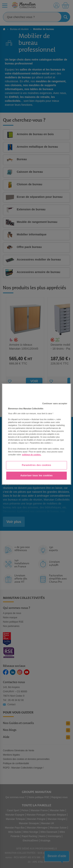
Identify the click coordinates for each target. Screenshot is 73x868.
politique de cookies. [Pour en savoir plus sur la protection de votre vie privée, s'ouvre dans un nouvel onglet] (32, 455)
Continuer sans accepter (55, 404)
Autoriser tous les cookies (37, 476)
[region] (36, 434)
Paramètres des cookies (36, 465)
